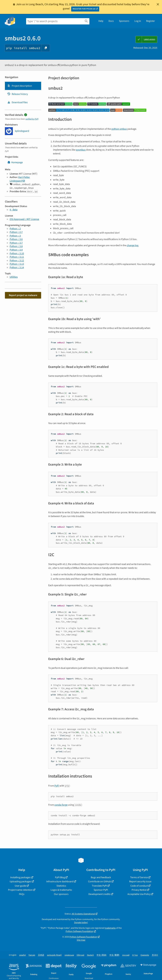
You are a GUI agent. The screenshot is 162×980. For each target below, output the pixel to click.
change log (132, 245)
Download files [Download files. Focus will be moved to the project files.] (17, 102)
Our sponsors (61, 894)
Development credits (99, 894)
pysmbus (81, 150)
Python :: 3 (15, 236)
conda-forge (61, 805)
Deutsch (90, 955)
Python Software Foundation (79, 931)
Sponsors (124, 21)
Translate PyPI (99, 886)
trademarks (110, 928)
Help (101, 21)
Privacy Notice (139, 890)
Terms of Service (139, 877)
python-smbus (119, 129)
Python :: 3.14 (17, 267)
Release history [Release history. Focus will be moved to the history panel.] (18, 94)
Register (151, 21)
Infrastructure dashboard (60, 882)
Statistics (61, 886)
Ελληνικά (80, 955)
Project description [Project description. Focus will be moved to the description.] (20, 86)
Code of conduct (139, 886)
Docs (111, 21)
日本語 (41, 955)
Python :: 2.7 (16, 232)
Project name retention (20, 890)
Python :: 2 (15, 229)
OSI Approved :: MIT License (24, 219)
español (23, 955)
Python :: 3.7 (16, 243)
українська (69, 955)
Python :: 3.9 (16, 250)
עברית (135, 955)
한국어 (155, 955)
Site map (81, 940)
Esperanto (145, 955)
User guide (20, 886)
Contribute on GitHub (100, 882)
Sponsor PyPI (101, 890)
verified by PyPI (32, 119)
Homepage (15, 162)
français (32, 955)
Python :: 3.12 (17, 261)
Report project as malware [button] (23, 295)
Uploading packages (20, 882)
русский (126, 955)
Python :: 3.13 (17, 264)
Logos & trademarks (61, 890)
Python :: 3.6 (16, 239)
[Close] (158, 4)
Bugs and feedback (101, 877)
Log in (138, 21)
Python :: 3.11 (17, 257)
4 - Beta (14, 210)
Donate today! (81, 922)
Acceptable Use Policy (139, 894)
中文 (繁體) (114, 955)
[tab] (23, 86)
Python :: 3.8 (16, 246)
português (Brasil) (54, 955)
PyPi (57, 786)
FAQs (22, 894)
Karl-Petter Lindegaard (20, 179)
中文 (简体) (102, 955)
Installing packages (20, 877)
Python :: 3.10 (17, 253)
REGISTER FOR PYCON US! (84, 9)
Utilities (14, 277)
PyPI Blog (60, 877)
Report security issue (140, 882)
